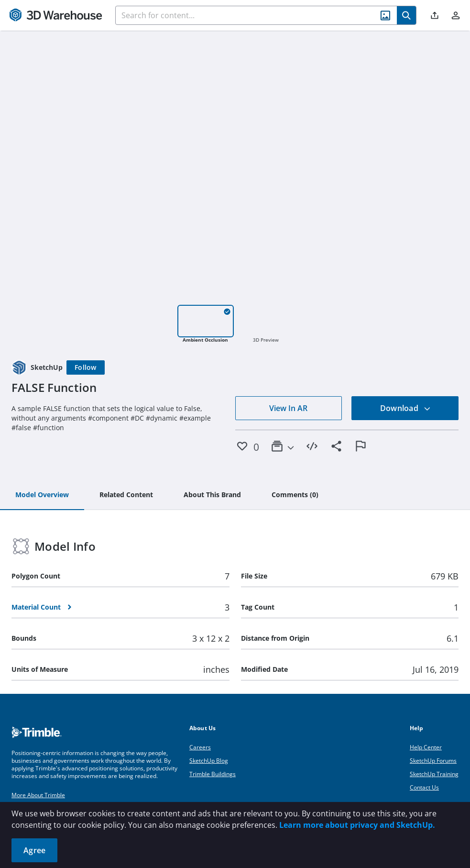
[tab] (42, 495)
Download (405, 408)
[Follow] (86, 367)
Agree (34, 850)
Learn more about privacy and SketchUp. (357, 825)
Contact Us (424, 787)
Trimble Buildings (213, 774)
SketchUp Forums (433, 761)
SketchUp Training (434, 774)
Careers (200, 747)
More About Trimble (38, 795)
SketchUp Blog (209, 761)
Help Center (426, 747)
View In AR (288, 408)
